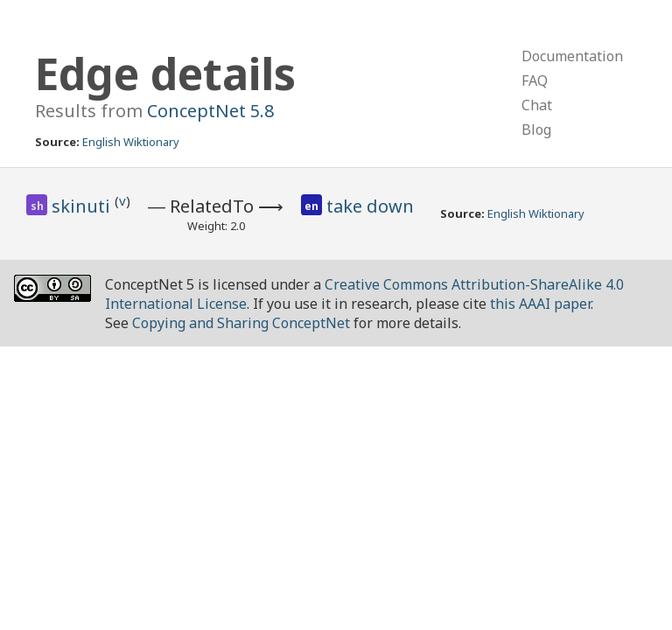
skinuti (83, 206)
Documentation (572, 56)
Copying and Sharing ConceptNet (241, 323)
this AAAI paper (540, 304)
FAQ (535, 80)
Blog (536, 129)
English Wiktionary (131, 142)
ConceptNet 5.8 (210, 111)
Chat (537, 105)
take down (370, 206)
